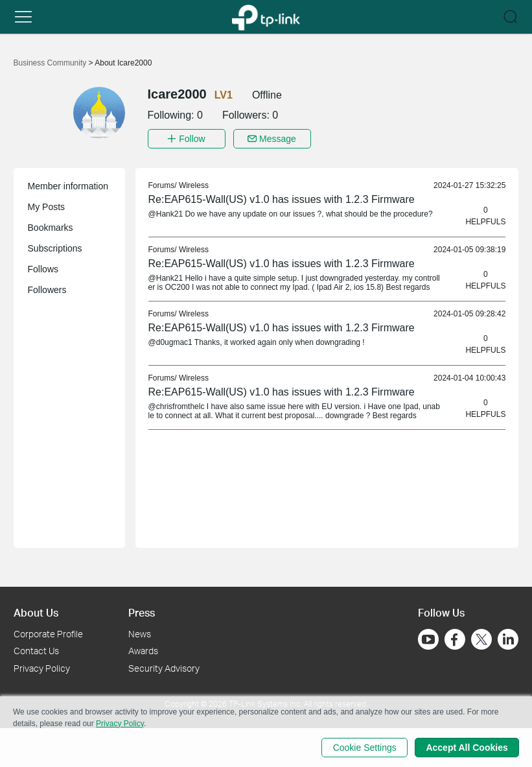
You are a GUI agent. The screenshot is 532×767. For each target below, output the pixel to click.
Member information (68, 186)
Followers (47, 290)
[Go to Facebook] (455, 639)
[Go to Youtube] (428, 639)
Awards (143, 651)
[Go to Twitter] (481, 640)
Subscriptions (55, 248)
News (140, 633)
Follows (43, 269)
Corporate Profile (48, 633)
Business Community (51, 63)
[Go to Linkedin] (508, 639)
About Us (36, 612)
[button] (23, 17)
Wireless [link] (194, 185)
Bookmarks (51, 228)
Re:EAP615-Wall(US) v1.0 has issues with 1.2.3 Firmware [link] (282, 199)
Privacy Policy (42, 668)
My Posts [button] (47, 207)
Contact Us (36, 651)
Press (142, 612)
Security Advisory (164, 668)
